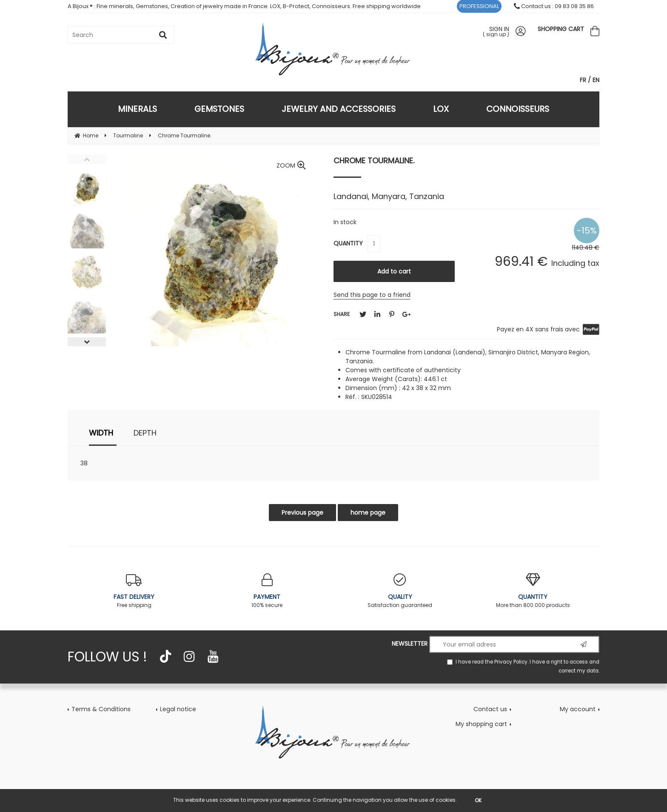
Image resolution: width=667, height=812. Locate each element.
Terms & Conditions (101, 709)
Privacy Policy (511, 662)
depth (145, 433)
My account (578, 709)
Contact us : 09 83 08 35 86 (554, 6)
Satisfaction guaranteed (400, 591)
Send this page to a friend (372, 295)
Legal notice (178, 709)
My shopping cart (481, 724)
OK (478, 800)
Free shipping (134, 591)
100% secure (267, 591)
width (101, 433)
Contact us (490, 709)
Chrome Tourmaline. (374, 161)
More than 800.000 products (533, 591)
